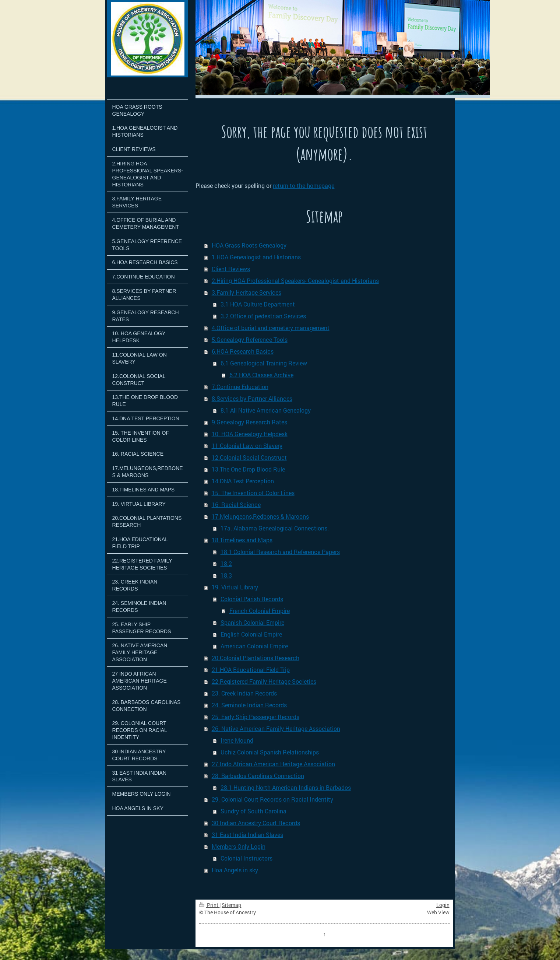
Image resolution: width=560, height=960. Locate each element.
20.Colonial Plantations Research (256, 658)
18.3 (226, 575)
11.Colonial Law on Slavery (247, 446)
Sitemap (231, 905)
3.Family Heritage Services (246, 292)
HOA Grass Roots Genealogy (249, 245)
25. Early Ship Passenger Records (256, 717)
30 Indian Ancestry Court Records (256, 823)
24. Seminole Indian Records (249, 705)
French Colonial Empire (260, 611)
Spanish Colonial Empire (252, 622)
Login (443, 905)
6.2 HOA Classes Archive (261, 375)
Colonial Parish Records (252, 599)
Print (209, 905)
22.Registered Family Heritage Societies (264, 681)
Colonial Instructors (246, 858)
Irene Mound (237, 740)
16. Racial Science (236, 504)
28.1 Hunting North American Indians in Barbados (286, 787)
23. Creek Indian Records (244, 693)
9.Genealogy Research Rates (249, 422)
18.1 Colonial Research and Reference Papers (280, 552)
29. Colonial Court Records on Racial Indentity (272, 799)
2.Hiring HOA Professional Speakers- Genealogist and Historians (295, 281)
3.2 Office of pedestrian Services (263, 316)
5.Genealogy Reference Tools (250, 339)
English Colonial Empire (251, 634)
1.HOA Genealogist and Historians (256, 257)
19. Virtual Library (235, 587)
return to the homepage (304, 185)
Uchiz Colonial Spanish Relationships (270, 752)
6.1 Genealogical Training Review (264, 363)
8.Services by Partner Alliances (252, 398)
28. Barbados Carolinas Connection (258, 776)
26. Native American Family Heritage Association (276, 728)
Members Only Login (239, 846)
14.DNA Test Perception (243, 481)
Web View (438, 912)
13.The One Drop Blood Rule (248, 469)
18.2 (226, 563)
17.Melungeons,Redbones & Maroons (260, 516)
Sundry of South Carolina (253, 811)
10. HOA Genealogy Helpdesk (250, 434)
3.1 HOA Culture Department (258, 304)
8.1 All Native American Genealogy (266, 410)
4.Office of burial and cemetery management (271, 328)
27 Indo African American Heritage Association (273, 764)
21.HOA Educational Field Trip (251, 670)
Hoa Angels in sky (235, 870)
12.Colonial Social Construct (249, 457)
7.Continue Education (240, 387)
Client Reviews (231, 269)
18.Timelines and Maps (242, 540)
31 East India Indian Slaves (247, 835)
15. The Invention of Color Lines (253, 493)
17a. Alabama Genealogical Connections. (275, 528)
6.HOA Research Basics (243, 351)
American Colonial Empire (254, 646)
